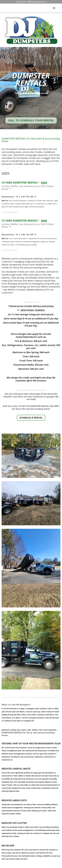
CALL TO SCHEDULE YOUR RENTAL (31, 120)
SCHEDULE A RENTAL (31, 418)
